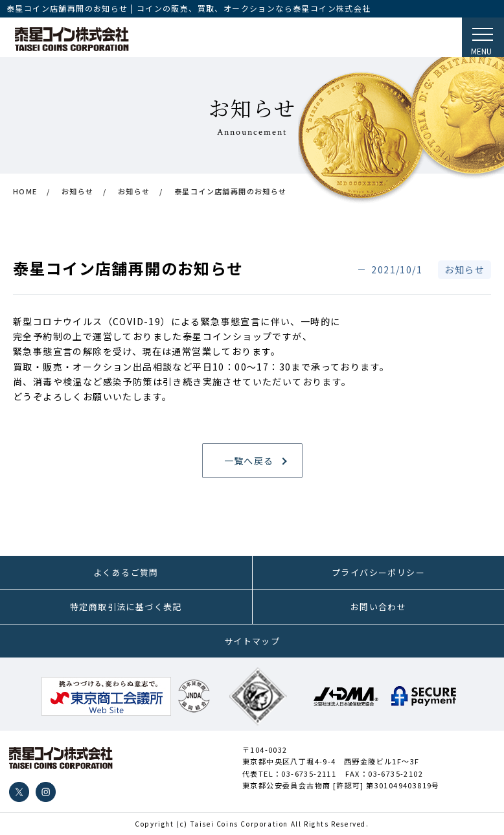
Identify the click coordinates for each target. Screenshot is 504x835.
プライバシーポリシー (378, 572)
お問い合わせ (378, 607)
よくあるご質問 (126, 572)
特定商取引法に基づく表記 (126, 607)
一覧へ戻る (249, 461)
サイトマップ (252, 641)
